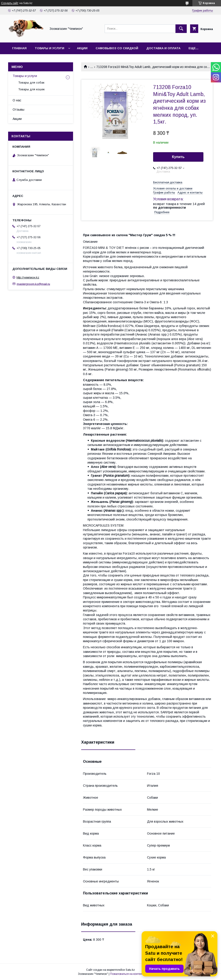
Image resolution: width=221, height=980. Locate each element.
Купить (178, 157)
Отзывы (18, 110)
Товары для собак (31, 83)
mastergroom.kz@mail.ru (33, 284)
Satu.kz (130, 970)
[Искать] (181, 29)
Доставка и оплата (163, 48)
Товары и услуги (49, 48)
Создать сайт (10, 3)
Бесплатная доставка (168, 182)
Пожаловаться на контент (127, 974)
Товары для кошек (31, 89)
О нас (17, 100)
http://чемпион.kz (28, 277)
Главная (19, 48)
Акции (82, 48)
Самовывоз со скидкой (117, 48)
